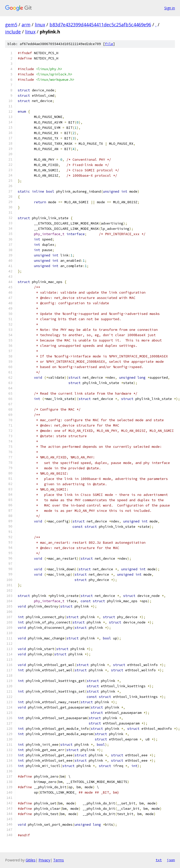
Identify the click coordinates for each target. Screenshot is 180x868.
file (109, 44)
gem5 (11, 25)
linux (40, 25)
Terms (59, 860)
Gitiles (31, 860)
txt (159, 860)
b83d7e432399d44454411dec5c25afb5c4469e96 (100, 25)
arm (26, 25)
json (171, 860)
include (13, 32)
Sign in (170, 8)
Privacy (44, 860)
